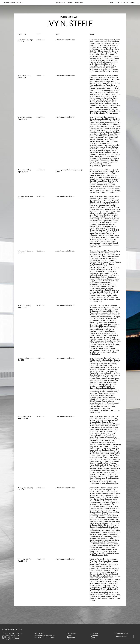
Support (124, 3)
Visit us (69, 635)
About (111, 3)
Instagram (95, 635)
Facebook (95, 633)
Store (132, 3)
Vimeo (93, 639)
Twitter (93, 637)
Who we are (71, 633)
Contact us (71, 637)
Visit (117, 3)
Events (70, 3)
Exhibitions (61, 3)
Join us (69, 639)
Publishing (79, 3)
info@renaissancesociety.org (45, 635)
